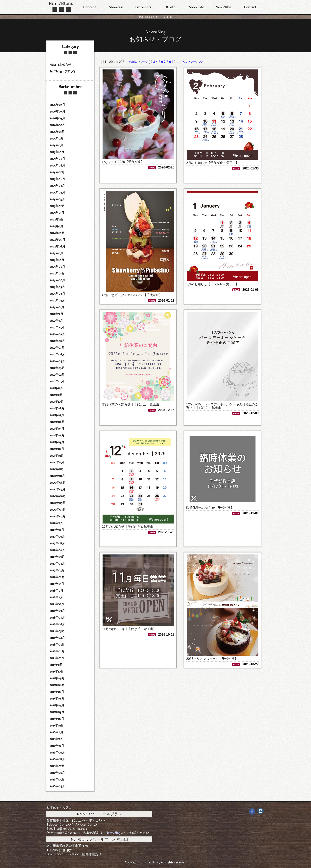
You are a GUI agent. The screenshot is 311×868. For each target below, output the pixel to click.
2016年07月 (57, 766)
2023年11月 (56, 253)
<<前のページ (139, 62)
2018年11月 (56, 597)
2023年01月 (57, 307)
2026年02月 (57, 125)
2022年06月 (57, 354)
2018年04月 (57, 638)
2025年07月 (57, 172)
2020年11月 (57, 469)
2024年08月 (58, 246)
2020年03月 (58, 516)
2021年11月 (56, 395)
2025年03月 (57, 199)
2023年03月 (57, 300)
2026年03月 (57, 118)
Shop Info (197, 7)
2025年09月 (57, 159)
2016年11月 (56, 739)
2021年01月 (57, 456)
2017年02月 (57, 719)
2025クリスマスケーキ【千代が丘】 (212, 659)
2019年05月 (57, 557)
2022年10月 (57, 327)
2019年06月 (57, 550)
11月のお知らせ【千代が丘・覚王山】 (129, 629)
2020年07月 (58, 489)
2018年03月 (57, 645)
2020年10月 (57, 476)
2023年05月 (57, 287)
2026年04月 (58, 112)
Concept (90, 7)
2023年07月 (57, 273)
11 (178, 62)
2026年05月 (57, 105)
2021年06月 (57, 422)
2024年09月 (58, 240)
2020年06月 (58, 496)
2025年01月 (57, 213)
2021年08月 (57, 408)
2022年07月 (57, 348)
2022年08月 (57, 341)
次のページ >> (192, 62)
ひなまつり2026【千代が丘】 (123, 162)
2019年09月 (57, 537)
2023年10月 (57, 260)
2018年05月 (57, 631)
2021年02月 (57, 449)
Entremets (143, 7)
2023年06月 (57, 280)
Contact (250, 7)
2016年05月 (57, 779)
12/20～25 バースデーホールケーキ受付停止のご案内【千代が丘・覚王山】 (222, 406)
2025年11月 (56, 145)
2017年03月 (57, 712)
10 (174, 62)
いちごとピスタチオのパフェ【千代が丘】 (132, 295)
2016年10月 (57, 746)
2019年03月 (57, 570)
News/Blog (224, 7)
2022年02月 (57, 375)
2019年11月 (56, 523)
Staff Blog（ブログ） (63, 71)
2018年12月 (57, 591)
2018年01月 (57, 658)
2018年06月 (57, 624)
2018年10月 (57, 604)
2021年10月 (57, 402)
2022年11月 (56, 321)
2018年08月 (57, 618)
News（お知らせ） (62, 65)
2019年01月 (57, 584)
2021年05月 (57, 429)
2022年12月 (57, 314)
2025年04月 (57, 192)
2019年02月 (57, 577)
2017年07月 (57, 692)
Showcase (116, 7)
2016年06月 (57, 773)
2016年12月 (57, 732)
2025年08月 (57, 166)
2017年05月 (57, 705)
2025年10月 (57, 152)
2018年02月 (57, 651)
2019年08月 (57, 543)
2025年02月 (57, 206)
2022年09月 (57, 334)
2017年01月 (57, 726)
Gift (170, 7)
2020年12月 (57, 462)
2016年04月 (57, 786)
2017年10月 (57, 672)
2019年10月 (57, 530)
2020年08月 (58, 483)
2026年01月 (57, 132)
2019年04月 (57, 564)
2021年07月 (57, 415)
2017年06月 (57, 699)
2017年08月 (57, 685)
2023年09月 (57, 267)
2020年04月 (58, 510)
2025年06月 (57, 179)
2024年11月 (57, 226)
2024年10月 (57, 233)
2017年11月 (56, 665)
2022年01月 (57, 381)
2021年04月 (57, 435)
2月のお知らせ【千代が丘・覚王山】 (213, 163)
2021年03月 (57, 442)
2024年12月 (57, 219)
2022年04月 (57, 361)
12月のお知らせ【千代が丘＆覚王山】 (129, 527)
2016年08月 (57, 759)
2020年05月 (58, 503)
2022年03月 (57, 368)
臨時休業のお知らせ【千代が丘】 (210, 508)
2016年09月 (57, 753)
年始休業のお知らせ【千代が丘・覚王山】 (132, 404)
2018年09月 (57, 611)
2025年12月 (57, 139)
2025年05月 (57, 186)
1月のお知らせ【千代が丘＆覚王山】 (213, 284)
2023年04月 (57, 294)
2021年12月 (56, 388)
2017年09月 (57, 678)
